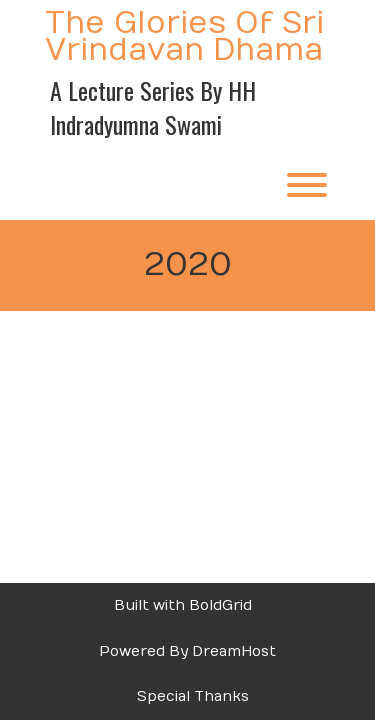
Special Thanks (193, 696)
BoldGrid (220, 605)
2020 (188, 265)
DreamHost (234, 651)
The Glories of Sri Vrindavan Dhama (184, 37)
